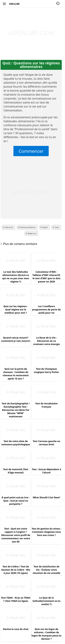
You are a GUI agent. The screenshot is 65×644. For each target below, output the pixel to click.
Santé (57, 227)
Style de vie (9, 227)
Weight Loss (32, 233)
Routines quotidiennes (28, 227)
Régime (45, 227)
